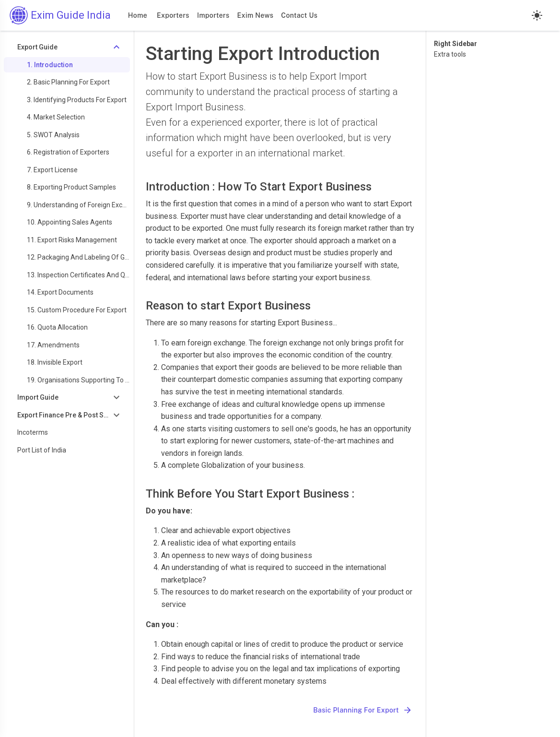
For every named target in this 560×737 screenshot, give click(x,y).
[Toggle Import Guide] (67, 398)
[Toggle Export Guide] (67, 47)
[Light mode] (537, 15)
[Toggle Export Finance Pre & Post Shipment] (67, 415)
